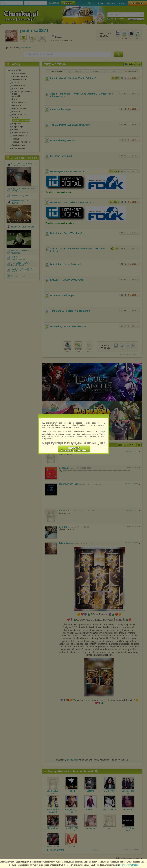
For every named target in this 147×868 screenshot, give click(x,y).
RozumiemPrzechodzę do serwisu (74, 449)
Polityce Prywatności (129, 865)
